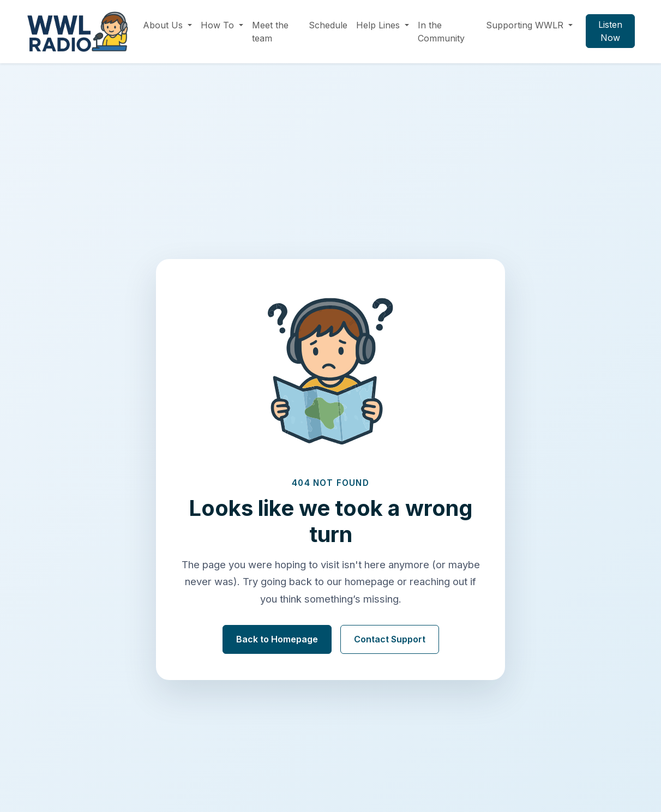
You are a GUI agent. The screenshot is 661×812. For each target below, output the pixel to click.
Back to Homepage (277, 639)
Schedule (328, 25)
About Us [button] (164, 25)
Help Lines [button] (379, 25)
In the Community (441, 32)
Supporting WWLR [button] (526, 25)
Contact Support (390, 639)
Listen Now (610, 31)
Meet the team (270, 32)
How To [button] (219, 25)
